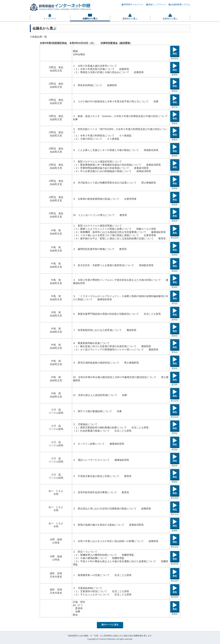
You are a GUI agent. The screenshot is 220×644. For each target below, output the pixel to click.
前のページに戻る (110, 625)
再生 (175, 54)
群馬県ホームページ (134, 4)
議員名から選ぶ (130, 19)
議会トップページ (157, 4)
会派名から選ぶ (170, 19)
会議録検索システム (181, 4)
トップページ (50, 19)
